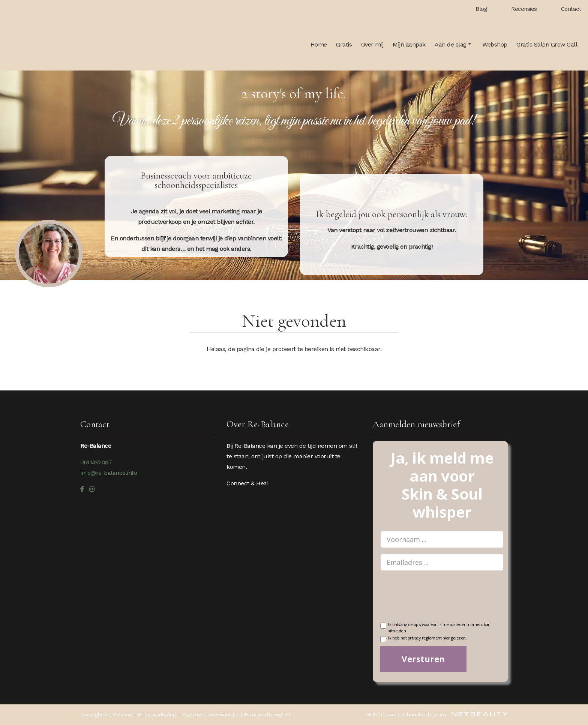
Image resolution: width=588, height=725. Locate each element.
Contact (571, 9)
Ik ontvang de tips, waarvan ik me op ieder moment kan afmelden (435, 627)
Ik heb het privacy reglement (423, 639)
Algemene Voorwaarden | (213, 714)
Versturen (423, 659)
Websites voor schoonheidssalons (437, 714)
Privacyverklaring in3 (267, 714)
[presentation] (437, 601)
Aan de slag (454, 45)
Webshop (495, 44)
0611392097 (96, 462)
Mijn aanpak (409, 44)
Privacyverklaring (157, 714)
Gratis (344, 44)
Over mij (372, 44)
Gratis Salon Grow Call (547, 44)
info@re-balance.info (109, 473)
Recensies (524, 9)
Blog (481, 9)
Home (319, 44)
